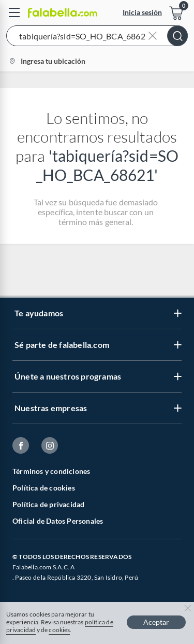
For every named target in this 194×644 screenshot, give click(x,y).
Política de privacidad (48, 504)
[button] (97, 38)
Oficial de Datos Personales (58, 521)
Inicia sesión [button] (142, 12)
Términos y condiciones (51, 471)
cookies (59, 630)
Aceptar (156, 622)
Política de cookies (44, 488)
